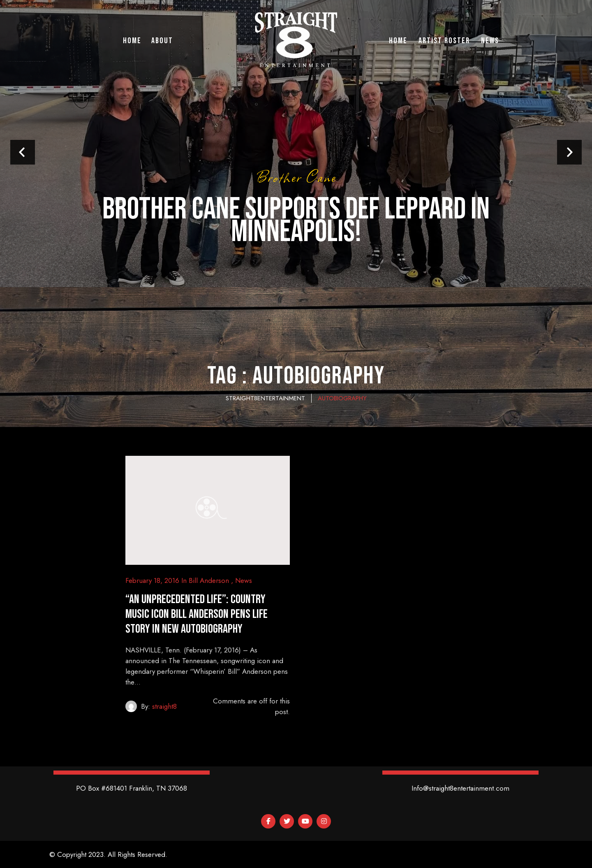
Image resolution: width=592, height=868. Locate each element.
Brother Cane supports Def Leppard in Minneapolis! (296, 220)
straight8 (164, 706)
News (244, 580)
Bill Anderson (209, 580)
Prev (23, 152)
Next (569, 152)
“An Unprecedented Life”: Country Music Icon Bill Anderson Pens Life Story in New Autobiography (197, 614)
